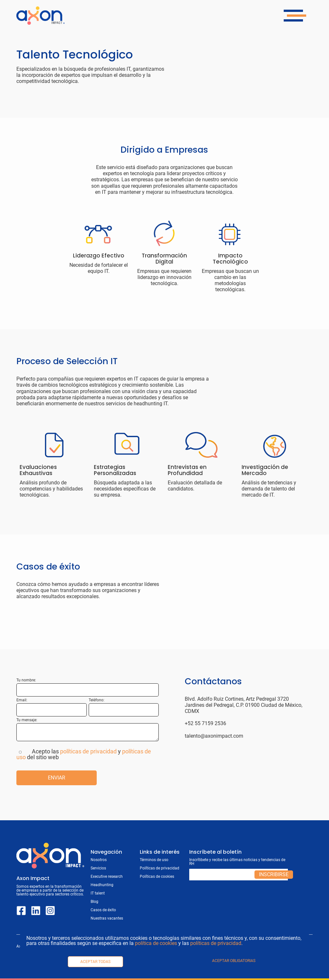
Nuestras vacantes (107, 918)
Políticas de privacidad (160, 868)
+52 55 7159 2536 (205, 723)
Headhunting (102, 885)
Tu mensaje (26, 720)
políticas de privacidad (216, 943)
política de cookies (156, 943)
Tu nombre (26, 680)
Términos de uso (154, 860)
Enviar (57, 778)
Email (21, 700)
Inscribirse (274, 874)
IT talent (98, 893)
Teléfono (96, 700)
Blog (94, 902)
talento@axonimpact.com (214, 736)
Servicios (98, 868)
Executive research (107, 877)
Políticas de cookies (157, 877)
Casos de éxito (103, 910)
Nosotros (99, 860)
